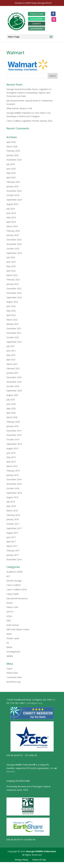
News (9, 634)
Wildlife (10, 656)
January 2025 (13, 186)
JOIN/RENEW (37, 28)
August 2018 (12, 497)
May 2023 (11, 266)
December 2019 (14, 431)
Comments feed (14, 677)
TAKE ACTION (37, 14)
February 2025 (13, 182)
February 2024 (13, 231)
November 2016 (14, 559)
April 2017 (11, 542)
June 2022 (11, 306)
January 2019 (13, 475)
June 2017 (11, 537)
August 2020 (12, 395)
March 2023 (12, 275)
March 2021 (12, 364)
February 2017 (13, 551)
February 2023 (13, 280)
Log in (9, 668)
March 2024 (12, 226)
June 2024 (11, 213)
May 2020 (11, 408)
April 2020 (11, 413)
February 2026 (13, 151)
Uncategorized (13, 652)
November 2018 (14, 484)
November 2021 (14, 333)
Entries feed (12, 673)
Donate (10, 771)
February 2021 (13, 368)
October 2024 (13, 195)
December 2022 (14, 288)
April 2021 (11, 360)
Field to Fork (12, 607)
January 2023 (13, 284)
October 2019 (13, 439)
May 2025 (11, 173)
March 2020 (12, 417)
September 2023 (14, 253)
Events (10, 603)
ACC (8, 576)
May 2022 (11, 311)
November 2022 (14, 293)
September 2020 (14, 391)
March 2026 (12, 146)
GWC (9, 621)
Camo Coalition (14, 585)
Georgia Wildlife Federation (41, 851)
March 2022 (12, 320)
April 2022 (11, 315)
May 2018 (11, 506)
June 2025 (11, 169)
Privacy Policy (22, 860)
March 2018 (12, 511)
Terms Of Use (39, 860)
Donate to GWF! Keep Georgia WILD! (33, 3)
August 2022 (12, 302)
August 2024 (12, 204)
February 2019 (13, 471)
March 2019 (12, 466)
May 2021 (11, 355)
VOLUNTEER (37, 19)
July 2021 (11, 346)
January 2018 (13, 519)
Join (52, 768)
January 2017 (13, 555)
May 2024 (11, 217)
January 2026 (13, 155)
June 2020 (11, 404)
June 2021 (11, 351)
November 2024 (14, 191)
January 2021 (13, 373)
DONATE (37, 24)
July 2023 (11, 257)
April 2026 (11, 142)
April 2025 (11, 177)
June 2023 (11, 262)
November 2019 (14, 435)
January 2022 (13, 324)
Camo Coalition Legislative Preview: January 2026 (29, 121)
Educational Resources (17, 598)
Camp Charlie (13, 594)
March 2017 (12, 546)
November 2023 (14, 244)
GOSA (9, 616)
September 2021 (14, 342)
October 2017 (13, 524)
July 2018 (11, 502)
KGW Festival (13, 625)
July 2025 (11, 164)
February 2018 (13, 515)
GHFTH (10, 612)
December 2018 (14, 479)
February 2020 (13, 422)
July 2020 (11, 400)
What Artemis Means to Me (19, 108)
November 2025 (14, 160)
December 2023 (14, 240)
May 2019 (11, 457)
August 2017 (12, 533)
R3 (8, 643)
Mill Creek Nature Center (18, 629)
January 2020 (13, 426)
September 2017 (14, 528)
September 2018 (14, 493)
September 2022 (14, 297)
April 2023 (11, 271)
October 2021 (13, 337)
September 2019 (14, 444)
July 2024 (11, 209)
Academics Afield (14, 572)
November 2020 (14, 382)
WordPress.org (13, 682)
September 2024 (14, 200)
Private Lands (13, 638)
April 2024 (11, 222)
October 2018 (13, 488)
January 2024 (13, 235)
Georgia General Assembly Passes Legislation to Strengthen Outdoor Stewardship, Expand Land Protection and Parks (29, 93)
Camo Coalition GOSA (17, 589)
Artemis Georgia (14, 581)
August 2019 (12, 448)
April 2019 (11, 462)
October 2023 (13, 249)
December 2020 (14, 377)
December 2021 (14, 328)
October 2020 (13, 386)
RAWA (9, 647)
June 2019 (11, 453)
